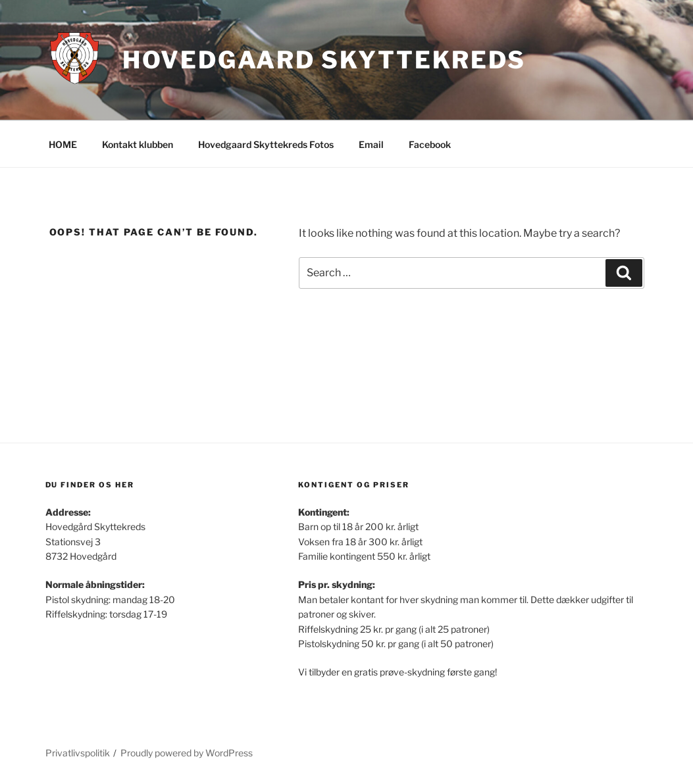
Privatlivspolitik (78, 753)
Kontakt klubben (138, 144)
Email (371, 144)
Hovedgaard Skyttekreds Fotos (266, 144)
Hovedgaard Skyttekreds (324, 60)
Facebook (430, 144)
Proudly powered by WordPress (187, 753)
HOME (63, 144)
